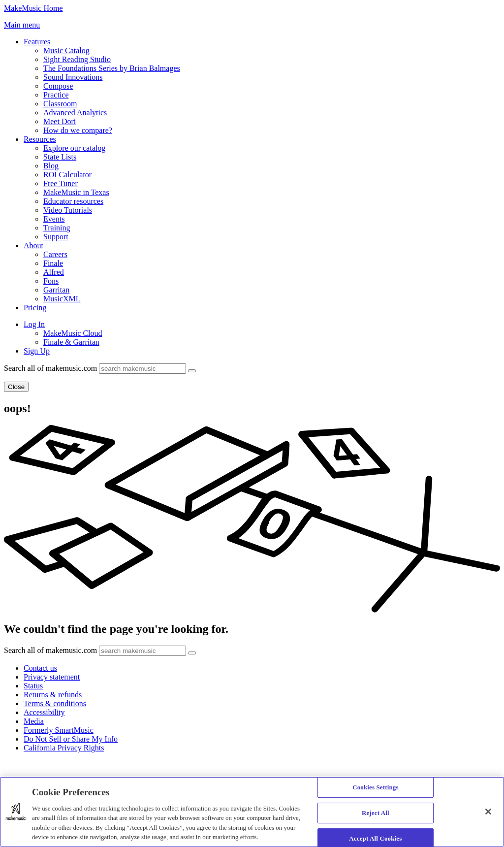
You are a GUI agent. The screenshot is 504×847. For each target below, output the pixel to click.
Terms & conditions (55, 703)
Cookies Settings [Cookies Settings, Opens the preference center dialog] (375, 788)
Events (54, 219)
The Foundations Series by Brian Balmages (112, 68)
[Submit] (192, 371)
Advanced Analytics (75, 113)
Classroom (60, 104)
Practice (56, 95)
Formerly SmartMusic (59, 730)
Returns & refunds (53, 695)
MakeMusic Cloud (73, 333)
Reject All (376, 813)
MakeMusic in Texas (76, 192)
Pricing (35, 308)
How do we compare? (78, 130)
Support (56, 237)
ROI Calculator (67, 175)
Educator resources (73, 201)
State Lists (60, 157)
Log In (34, 324)
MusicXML (62, 299)
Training (57, 228)
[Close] (488, 812)
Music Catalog (66, 50)
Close (16, 387)
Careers (55, 254)
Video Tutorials (68, 210)
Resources (40, 139)
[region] (252, 812)
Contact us (40, 668)
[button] (22, 25)
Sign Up (37, 351)
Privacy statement (52, 677)
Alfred (54, 272)
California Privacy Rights (64, 748)
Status (33, 686)
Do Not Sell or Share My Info (71, 739)
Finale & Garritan (71, 342)
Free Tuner (61, 183)
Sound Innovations (73, 77)
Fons (51, 281)
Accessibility (44, 712)
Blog (51, 166)
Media (34, 721)
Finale (53, 263)
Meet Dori (60, 121)
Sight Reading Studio (77, 59)
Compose (58, 86)
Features (37, 42)
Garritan (56, 290)
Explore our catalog (74, 148)
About (33, 245)
